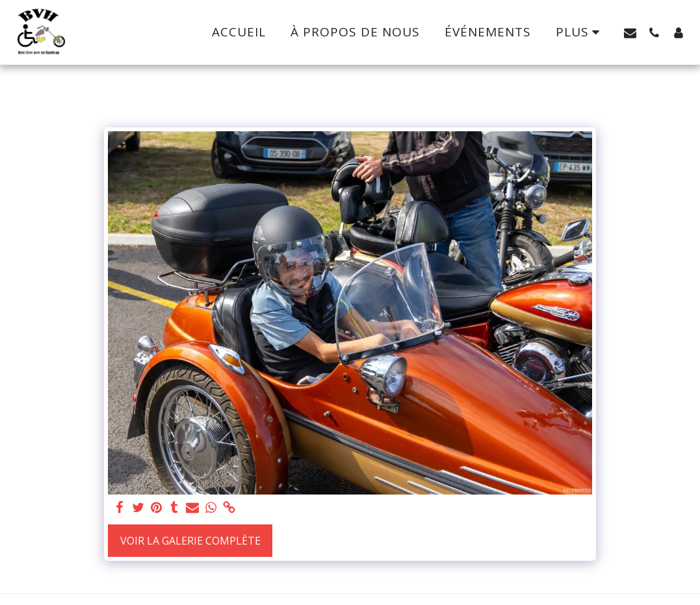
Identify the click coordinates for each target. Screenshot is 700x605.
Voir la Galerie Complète (190, 541)
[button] (630, 32)
